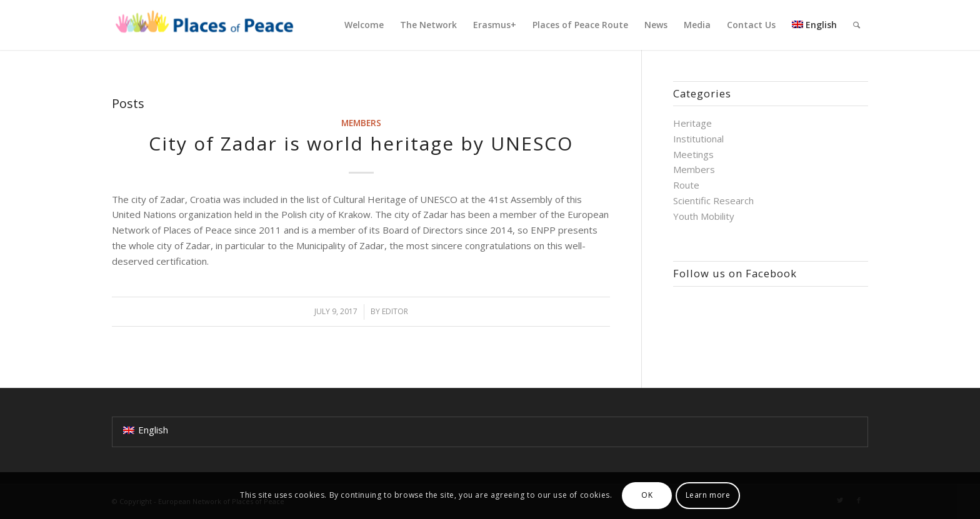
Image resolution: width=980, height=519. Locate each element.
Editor (395, 311)
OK (647, 495)
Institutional (698, 139)
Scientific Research (713, 200)
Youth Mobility (704, 216)
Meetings (693, 154)
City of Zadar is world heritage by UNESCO (361, 143)
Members (361, 123)
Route (686, 185)
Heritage (692, 123)
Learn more (708, 495)
